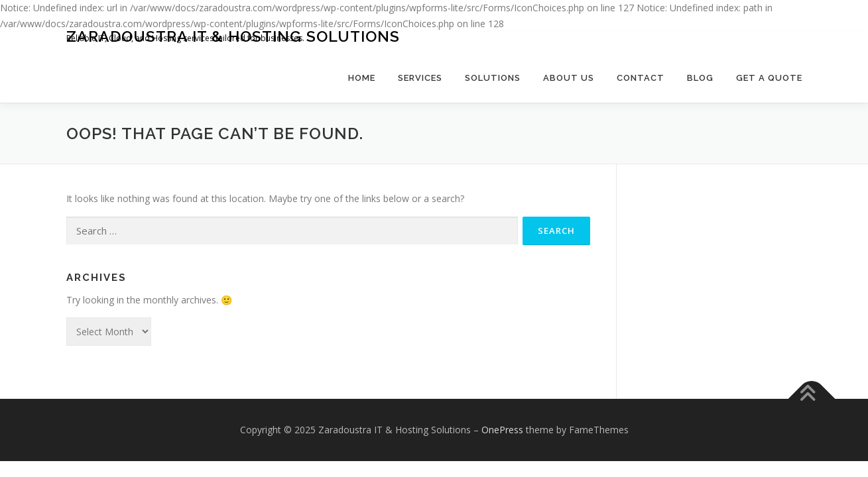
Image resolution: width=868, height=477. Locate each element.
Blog (700, 78)
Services (420, 78)
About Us (569, 78)
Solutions (493, 78)
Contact (641, 78)
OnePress (502, 430)
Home (362, 78)
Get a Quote (769, 78)
